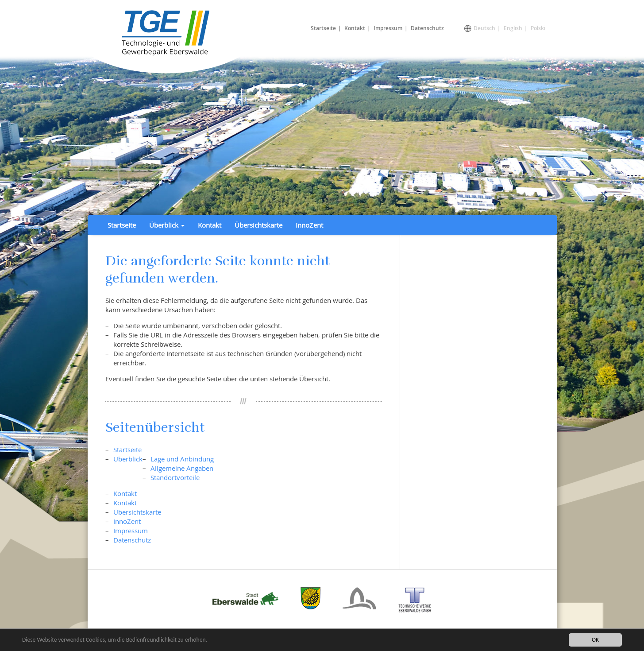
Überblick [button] (167, 225)
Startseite (323, 28)
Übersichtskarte (258, 225)
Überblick (128, 459)
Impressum (388, 28)
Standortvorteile (175, 477)
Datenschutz (427, 28)
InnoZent (309, 225)
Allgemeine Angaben (182, 468)
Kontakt (355, 28)
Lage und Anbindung (182, 459)
